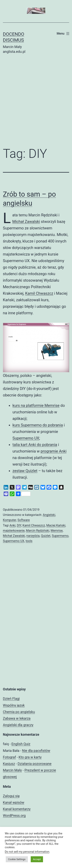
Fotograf (9, 757)
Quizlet (46, 536)
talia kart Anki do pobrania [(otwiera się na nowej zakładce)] (35, 445)
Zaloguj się (11, 796)
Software (24, 520)
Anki (12, 525)
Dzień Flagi (11, 699)
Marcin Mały (12, 770)
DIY (19, 525)
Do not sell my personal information (27, 852)
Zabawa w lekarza (17, 718)
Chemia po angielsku (19, 712)
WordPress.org (14, 815)
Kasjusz (9, 764)
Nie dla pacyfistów (36, 751)
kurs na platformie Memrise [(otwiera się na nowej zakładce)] (36, 405)
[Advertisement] (36, 103)
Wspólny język (14, 705)
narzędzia (33, 536)
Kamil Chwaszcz (34, 525)
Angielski (49, 515)
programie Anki (53, 451)
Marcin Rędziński (38, 531)
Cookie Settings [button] (17, 859)
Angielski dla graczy (18, 725)
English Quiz (21, 744)
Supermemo (60, 536)
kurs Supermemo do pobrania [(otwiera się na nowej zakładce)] (38, 425)
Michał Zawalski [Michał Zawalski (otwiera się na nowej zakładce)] (26, 222)
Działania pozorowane (35, 764)
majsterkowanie (14, 531)
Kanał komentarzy (17, 809)
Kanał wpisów (14, 802)
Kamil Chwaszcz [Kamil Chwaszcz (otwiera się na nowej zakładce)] (39, 293)
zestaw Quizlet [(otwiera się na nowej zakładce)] (25, 471)
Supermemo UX (26, 438)
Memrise (57, 531)
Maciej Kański (56, 525)
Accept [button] (37, 859)
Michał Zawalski (14, 536)
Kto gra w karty (30, 757)
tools (29, 541)
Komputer (10, 520)
